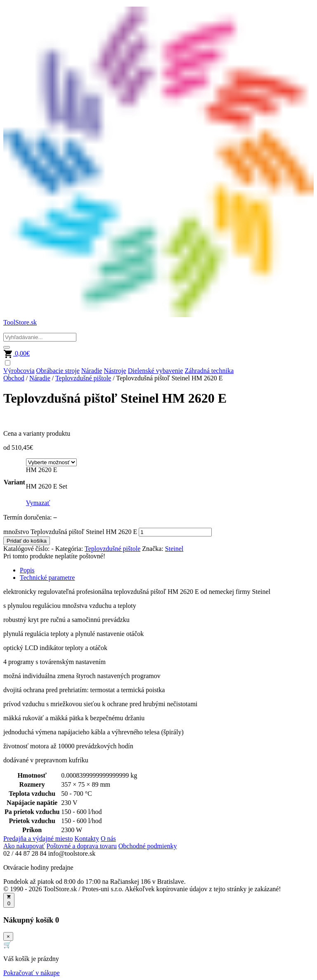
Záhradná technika (209, 371)
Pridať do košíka (27, 541)
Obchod (14, 378)
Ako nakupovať (24, 846)
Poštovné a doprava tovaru (82, 846)
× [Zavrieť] (8, 936)
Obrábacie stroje (58, 371)
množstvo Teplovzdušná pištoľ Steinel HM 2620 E (70, 532)
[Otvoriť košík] (9, 900)
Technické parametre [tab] (47, 578)
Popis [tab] (27, 570)
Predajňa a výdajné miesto (38, 839)
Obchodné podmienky (148, 846)
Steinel (174, 549)
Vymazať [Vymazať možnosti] (38, 503)
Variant (14, 482)
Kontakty (87, 839)
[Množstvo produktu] (175, 532)
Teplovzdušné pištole (83, 378)
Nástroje (115, 371)
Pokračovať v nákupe (32, 973)
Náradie (92, 371)
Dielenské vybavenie (156, 371)
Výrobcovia (19, 371)
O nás (108, 839)
